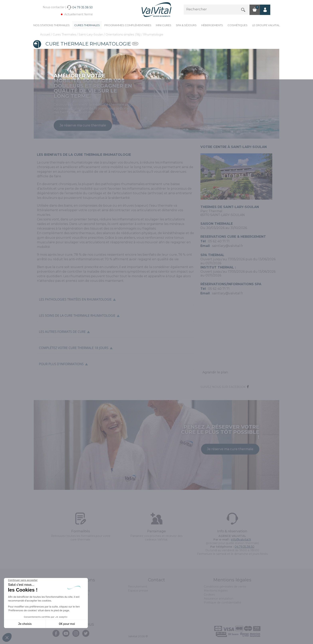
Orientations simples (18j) (123, 35)
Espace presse (138, 591)
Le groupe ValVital (266, 25)
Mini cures (164, 25)
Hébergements (212, 25)
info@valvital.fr (241, 539)
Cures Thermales (87, 25)
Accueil (46, 35)
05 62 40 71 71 (219, 241)
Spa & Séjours (186, 25)
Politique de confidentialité (223, 603)
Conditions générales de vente (225, 587)
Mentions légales (216, 591)
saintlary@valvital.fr (228, 246)
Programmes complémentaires (128, 25)
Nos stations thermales (52, 25)
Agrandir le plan (215, 372)
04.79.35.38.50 (244, 547)
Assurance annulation (219, 599)
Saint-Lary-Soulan (91, 35)
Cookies (209, 595)
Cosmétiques (238, 25)
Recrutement (138, 587)
